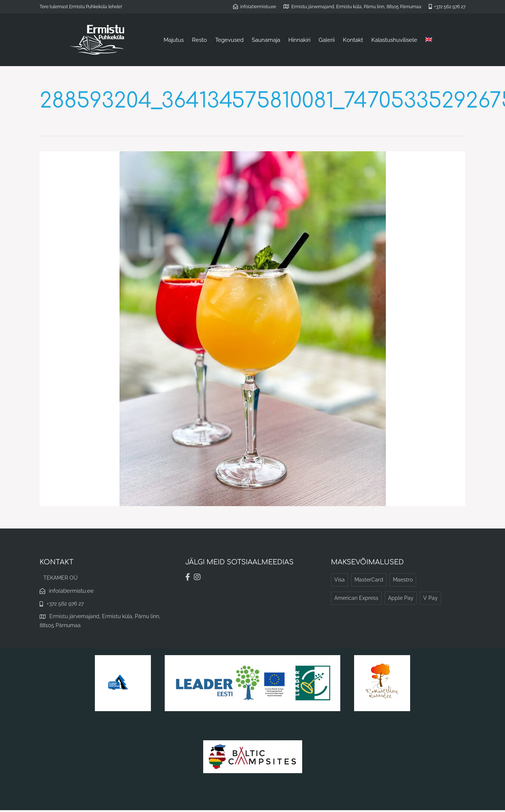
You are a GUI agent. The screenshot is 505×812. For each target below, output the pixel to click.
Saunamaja (266, 40)
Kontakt (353, 40)
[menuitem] (429, 40)
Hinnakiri (299, 40)
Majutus (174, 40)
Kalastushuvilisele (394, 40)
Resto (199, 40)
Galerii (327, 40)
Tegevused (229, 40)
